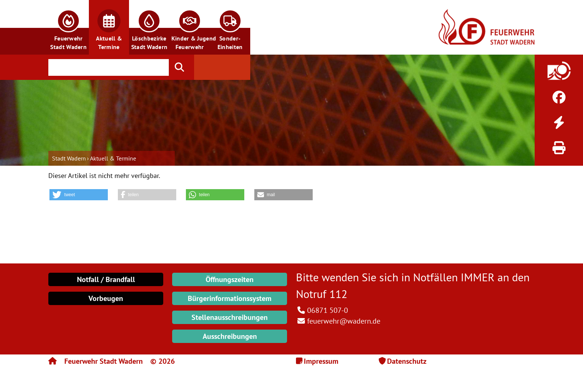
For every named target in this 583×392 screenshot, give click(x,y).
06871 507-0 (328, 310)
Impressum (321, 361)
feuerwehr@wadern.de (344, 321)
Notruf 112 (322, 294)
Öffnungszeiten (230, 279)
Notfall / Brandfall (106, 279)
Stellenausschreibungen (230, 317)
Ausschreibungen (230, 336)
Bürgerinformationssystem (230, 298)
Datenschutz (407, 361)
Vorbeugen (106, 298)
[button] (69, 27)
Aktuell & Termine (113, 158)
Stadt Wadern (69, 158)
